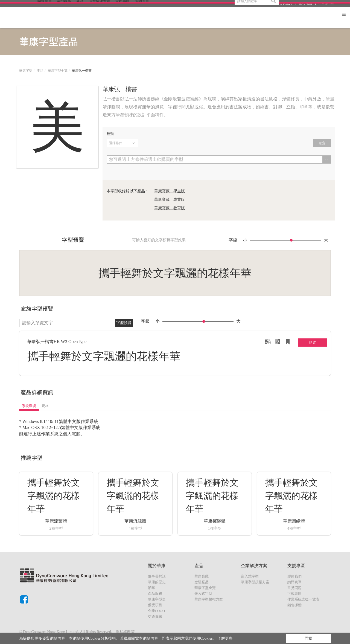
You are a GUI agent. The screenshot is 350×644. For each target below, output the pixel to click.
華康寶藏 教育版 (170, 208)
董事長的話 (157, 576)
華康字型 (26, 71)
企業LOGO (156, 611)
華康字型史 (157, 599)
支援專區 (122, 17)
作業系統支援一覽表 (303, 599)
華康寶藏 (202, 576)
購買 (313, 343)
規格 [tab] (45, 406)
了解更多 (225, 638)
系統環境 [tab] (29, 406)
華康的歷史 (157, 582)
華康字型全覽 (58, 71)
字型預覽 (124, 323)
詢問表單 (294, 582)
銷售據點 (294, 605)
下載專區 (294, 594)
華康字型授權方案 (209, 599)
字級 (233, 240)
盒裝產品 (202, 582)
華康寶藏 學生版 (170, 191)
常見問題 (294, 588)
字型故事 (64, 17)
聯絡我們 (294, 576)
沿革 (151, 588)
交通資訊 (155, 617)
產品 (80, 17)
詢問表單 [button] (142, 17)
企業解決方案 (100, 17)
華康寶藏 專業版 (170, 200)
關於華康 (45, 17)
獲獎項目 (155, 605)
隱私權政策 (125, 632)
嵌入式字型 (203, 594)
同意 (308, 638)
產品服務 (155, 594)
